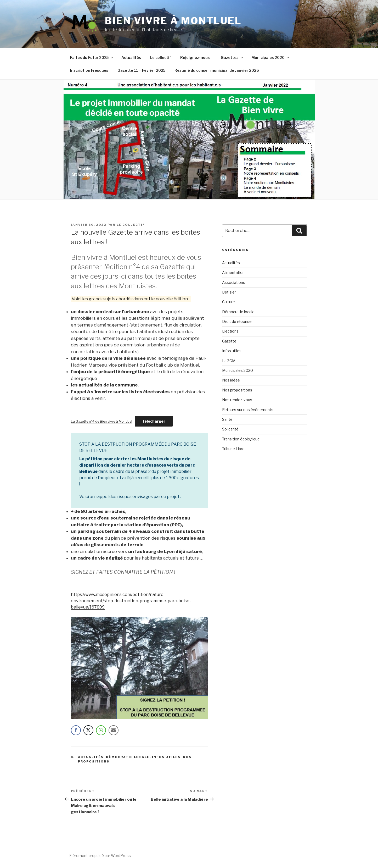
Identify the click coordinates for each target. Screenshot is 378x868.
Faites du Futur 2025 (92, 57)
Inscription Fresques (89, 70)
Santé (227, 419)
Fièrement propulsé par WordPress (100, 856)
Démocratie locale (128, 757)
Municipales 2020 (270, 57)
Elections (230, 331)
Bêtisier (229, 292)
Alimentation (233, 272)
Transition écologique (241, 439)
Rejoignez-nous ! (196, 57)
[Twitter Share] (88, 730)
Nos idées (231, 380)
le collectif (131, 225)
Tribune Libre (233, 449)
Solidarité (230, 429)
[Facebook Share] (76, 730)
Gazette (229, 341)
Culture (229, 302)
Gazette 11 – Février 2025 (141, 70)
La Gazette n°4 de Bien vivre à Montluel (101, 421)
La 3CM (229, 361)
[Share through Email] (114, 730)
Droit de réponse (237, 321)
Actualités (131, 57)
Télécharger (154, 421)
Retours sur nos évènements (248, 410)
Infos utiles (166, 757)
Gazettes (232, 57)
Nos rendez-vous (237, 400)
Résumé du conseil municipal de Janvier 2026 (217, 70)
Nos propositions (237, 390)
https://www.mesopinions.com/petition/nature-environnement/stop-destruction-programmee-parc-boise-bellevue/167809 (131, 601)
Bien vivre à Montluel (173, 21)
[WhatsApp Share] (101, 730)
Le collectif (161, 57)
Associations (234, 282)
